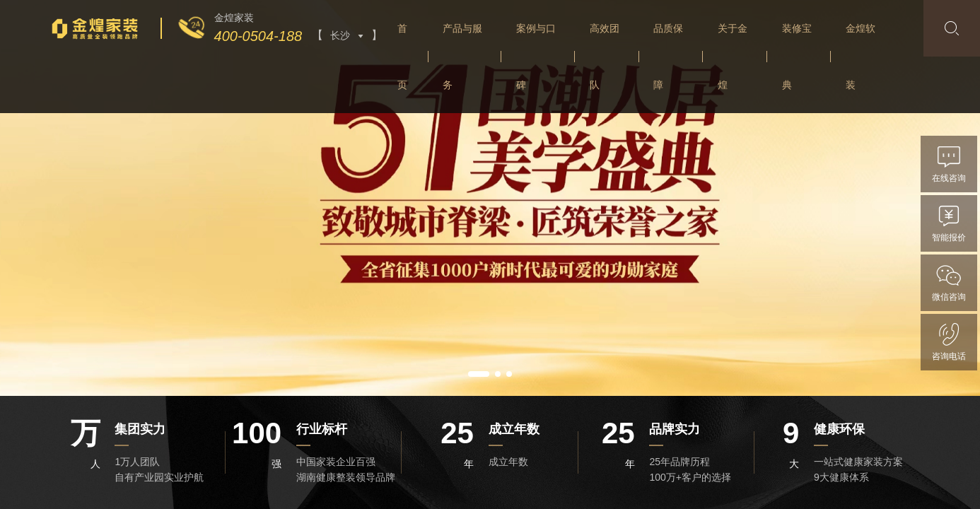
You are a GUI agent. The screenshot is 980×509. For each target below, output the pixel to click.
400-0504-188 (258, 36)
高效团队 (605, 57)
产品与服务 (462, 57)
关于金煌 (733, 57)
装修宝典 (797, 57)
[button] (479, 374)
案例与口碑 (536, 57)
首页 (402, 57)
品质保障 (668, 57)
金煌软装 (861, 57)
